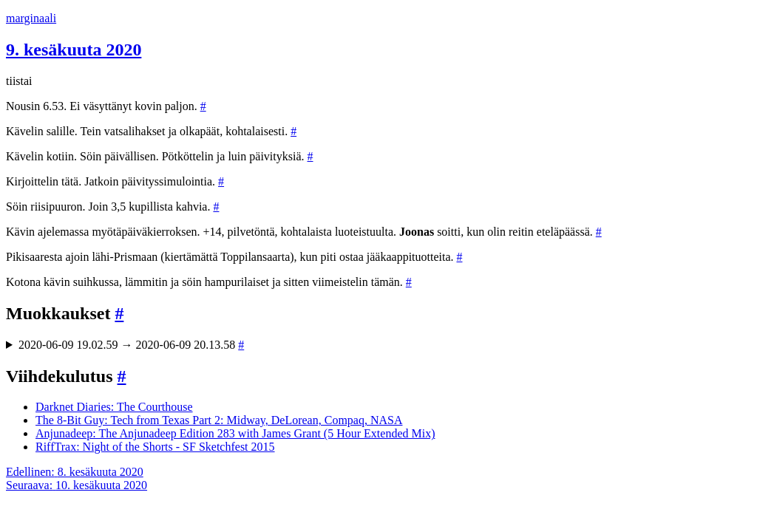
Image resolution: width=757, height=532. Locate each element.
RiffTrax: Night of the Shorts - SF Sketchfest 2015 (155, 447)
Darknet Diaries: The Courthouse (114, 407)
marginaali (31, 18)
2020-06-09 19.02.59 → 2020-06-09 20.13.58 (131, 345)
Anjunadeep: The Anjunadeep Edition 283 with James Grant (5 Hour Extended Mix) (235, 433)
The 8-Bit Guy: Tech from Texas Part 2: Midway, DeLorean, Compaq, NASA (219, 420)
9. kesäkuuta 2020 (74, 50)
